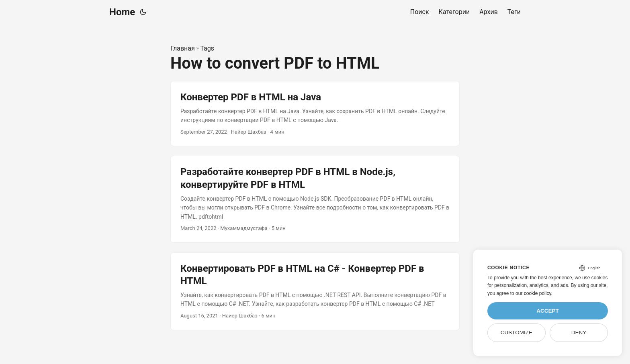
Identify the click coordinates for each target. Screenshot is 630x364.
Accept (548, 311)
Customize (516, 332)
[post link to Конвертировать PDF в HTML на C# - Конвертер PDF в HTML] (315, 291)
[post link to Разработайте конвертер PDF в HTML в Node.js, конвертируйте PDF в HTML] (315, 199)
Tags (207, 48)
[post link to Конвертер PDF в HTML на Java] (315, 114)
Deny (579, 332)
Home (122, 12)
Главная (183, 48)
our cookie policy (533, 293)
